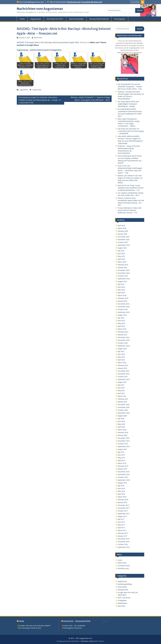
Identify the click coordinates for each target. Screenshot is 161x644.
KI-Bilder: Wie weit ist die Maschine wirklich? (35, 626)
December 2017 (124, 505)
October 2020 (123, 410)
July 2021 (121, 385)
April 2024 (121, 293)
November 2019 (124, 441)
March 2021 (122, 396)
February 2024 (123, 298)
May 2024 (121, 290)
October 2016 (123, 544)
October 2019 (123, 444)
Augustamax (36, 19)
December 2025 (124, 237)
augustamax (24, 90)
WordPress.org (123, 568)
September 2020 (124, 413)
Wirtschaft (121, 606)
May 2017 (121, 525)
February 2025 (123, 265)
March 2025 (122, 262)
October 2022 (123, 343)
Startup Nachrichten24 (99, 19)
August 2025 (122, 248)
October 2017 (123, 511)
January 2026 (122, 234)
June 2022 (121, 354)
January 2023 (122, 335)
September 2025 (124, 245)
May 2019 (121, 458)
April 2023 (121, 326)
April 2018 (121, 494)
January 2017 (122, 536)
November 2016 (124, 542)
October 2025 (123, 242)
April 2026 (121, 226)
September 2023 (124, 312)
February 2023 (123, 332)
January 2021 (122, 402)
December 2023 (124, 304)
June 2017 (121, 522)
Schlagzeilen (122, 600)
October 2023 (123, 309)
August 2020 (122, 416)
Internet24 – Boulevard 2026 (77, 621)
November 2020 (124, 407)
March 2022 (122, 363)
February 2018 (123, 500)
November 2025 (124, 239)
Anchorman (38, 38)
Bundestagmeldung (125, 584)
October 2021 (123, 377)
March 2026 (122, 228)
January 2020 (122, 435)
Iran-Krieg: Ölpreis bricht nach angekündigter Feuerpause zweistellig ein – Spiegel (128, 104)
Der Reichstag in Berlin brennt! (30, 628)
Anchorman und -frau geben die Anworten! (85, 2)
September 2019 (124, 446)
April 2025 (121, 259)
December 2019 (124, 438)
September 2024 (124, 279)
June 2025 (121, 253)
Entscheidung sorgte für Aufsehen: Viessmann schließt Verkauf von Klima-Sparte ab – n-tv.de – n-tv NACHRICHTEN (40, 100)
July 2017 (121, 519)
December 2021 (124, 371)
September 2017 (124, 514)
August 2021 (122, 382)
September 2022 (124, 346)
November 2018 (124, 474)
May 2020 (121, 424)
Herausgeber (120, 19)
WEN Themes (99, 641)
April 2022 (121, 360)
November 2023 (124, 307)
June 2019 (121, 455)
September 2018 (124, 480)
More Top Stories (124, 598)
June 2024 (121, 287)
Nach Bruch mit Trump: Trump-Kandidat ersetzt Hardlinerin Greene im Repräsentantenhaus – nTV (131, 188)
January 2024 (122, 301)
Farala (21, 621)
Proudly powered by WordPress (68, 641)
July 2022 (121, 351)
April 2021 (121, 393)
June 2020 (121, 421)
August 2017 (122, 516)
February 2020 (123, 432)
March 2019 (122, 463)
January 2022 (122, 368)
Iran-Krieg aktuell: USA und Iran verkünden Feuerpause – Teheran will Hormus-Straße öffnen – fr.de (130, 87)
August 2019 (122, 449)
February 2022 (123, 365)
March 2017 (122, 530)
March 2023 (122, 329)
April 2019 (121, 460)
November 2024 (124, 273)
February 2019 (123, 466)
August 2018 (122, 483)
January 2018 (122, 502)
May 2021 (121, 391)
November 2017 (124, 508)
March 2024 (122, 295)
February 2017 (123, 533)
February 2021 (123, 399)
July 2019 (121, 452)
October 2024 (123, 276)
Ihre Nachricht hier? (55, 19)
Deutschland (122, 587)
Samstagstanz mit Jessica (73, 628)
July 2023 (121, 318)
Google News (37, 90)
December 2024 (124, 270)
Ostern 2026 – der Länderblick (74, 626)
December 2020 (124, 405)
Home (22, 19)
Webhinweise (122, 603)
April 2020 (121, 427)
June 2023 (121, 321)
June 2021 (121, 388)
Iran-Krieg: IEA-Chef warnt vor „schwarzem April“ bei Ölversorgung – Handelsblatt (131, 131)
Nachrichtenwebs (76, 19)
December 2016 (124, 539)
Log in (120, 560)
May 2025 (121, 256)
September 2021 (124, 379)
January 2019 (122, 469)
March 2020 (122, 430)
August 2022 (122, 349)
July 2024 (121, 284)
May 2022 (121, 357)
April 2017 (121, 528)
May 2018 (121, 491)
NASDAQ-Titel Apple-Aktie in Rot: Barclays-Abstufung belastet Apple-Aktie (48, 42)
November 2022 (124, 340)
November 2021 (124, 374)
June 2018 (121, 488)
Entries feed (122, 563)
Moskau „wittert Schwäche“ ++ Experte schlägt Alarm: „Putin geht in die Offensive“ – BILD (90, 99)
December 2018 (124, 472)
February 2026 (123, 231)
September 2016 (124, 547)
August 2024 (122, 281)
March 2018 (122, 497)
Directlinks (135, 2)
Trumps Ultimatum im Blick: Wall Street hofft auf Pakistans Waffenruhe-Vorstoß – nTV (129, 210)
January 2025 (122, 267)
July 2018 (121, 486)
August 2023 (122, 315)
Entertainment (123, 590)
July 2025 (121, 251)
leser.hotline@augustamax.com (32, 2)
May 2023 (121, 323)
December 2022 (124, 337)
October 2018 (123, 477)
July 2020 (121, 418)
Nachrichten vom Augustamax (40, 9)
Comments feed (124, 566)
